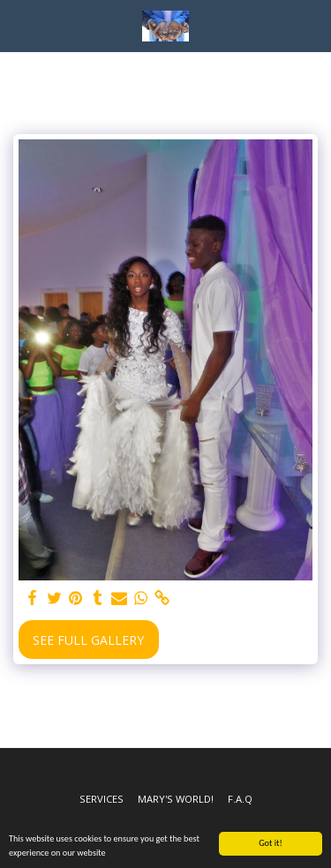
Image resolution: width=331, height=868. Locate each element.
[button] (19, 25)
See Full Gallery (88, 640)
